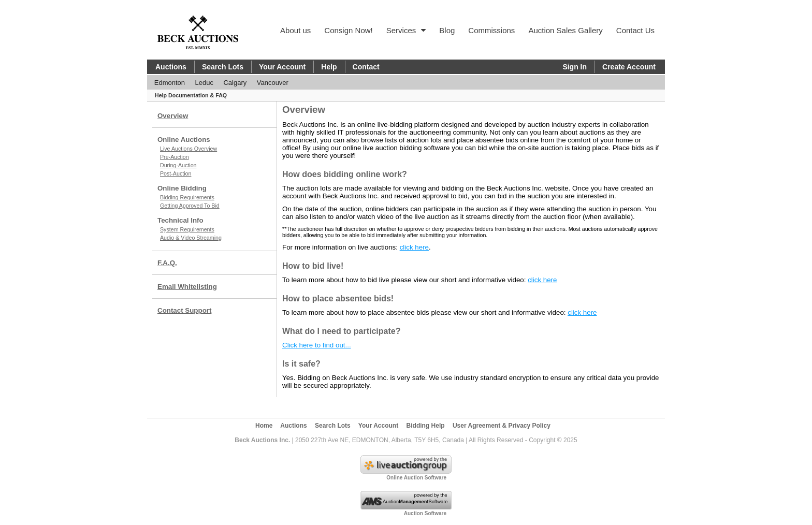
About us (295, 30)
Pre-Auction (175, 157)
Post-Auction (176, 173)
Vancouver (273, 83)
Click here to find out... (317, 345)
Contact (366, 67)
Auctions (171, 67)
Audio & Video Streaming (191, 238)
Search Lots (223, 67)
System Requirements (187, 229)
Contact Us (635, 30)
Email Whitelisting (187, 287)
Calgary (235, 83)
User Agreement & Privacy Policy (502, 426)
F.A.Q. (167, 263)
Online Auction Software (416, 478)
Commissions (491, 30)
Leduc (204, 83)
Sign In (575, 67)
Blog (447, 30)
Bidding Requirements (187, 197)
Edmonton (170, 83)
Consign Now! (348, 30)
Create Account (629, 67)
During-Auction (178, 165)
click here (414, 247)
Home (264, 426)
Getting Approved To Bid (190, 206)
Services (406, 30)
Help (329, 67)
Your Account (282, 67)
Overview (173, 116)
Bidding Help (426, 426)
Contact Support (184, 310)
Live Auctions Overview (189, 149)
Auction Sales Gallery (565, 30)
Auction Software (425, 513)
